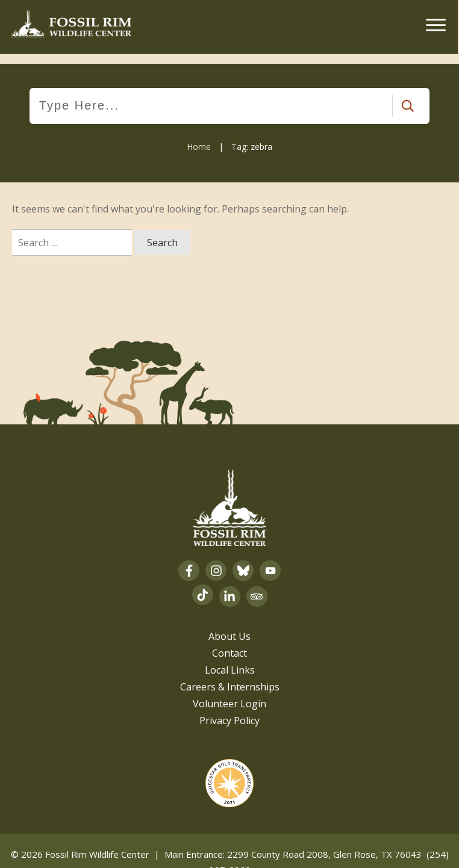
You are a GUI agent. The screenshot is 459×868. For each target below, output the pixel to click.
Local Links (230, 660)
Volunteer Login (230, 693)
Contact (230, 643)
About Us (230, 626)
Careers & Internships (230, 677)
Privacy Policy (230, 710)
